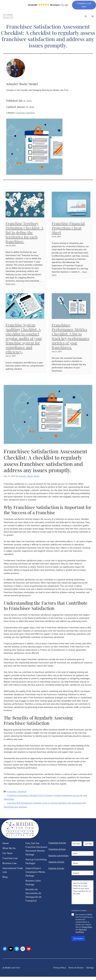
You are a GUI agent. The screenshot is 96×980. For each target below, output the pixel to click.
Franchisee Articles (57, 843)
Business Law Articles (58, 856)
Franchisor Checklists (25, 113)
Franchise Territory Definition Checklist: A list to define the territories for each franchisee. (24, 232)
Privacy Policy (87, 927)
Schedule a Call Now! (84, 5)
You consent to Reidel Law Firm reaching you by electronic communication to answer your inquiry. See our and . (84, 923)
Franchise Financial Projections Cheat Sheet (68, 228)
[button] (48, 5)
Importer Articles (56, 862)
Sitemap (90, 968)
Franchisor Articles (57, 849)
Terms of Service (76, 968)
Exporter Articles (56, 868)
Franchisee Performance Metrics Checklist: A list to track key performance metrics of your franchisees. (71, 336)
